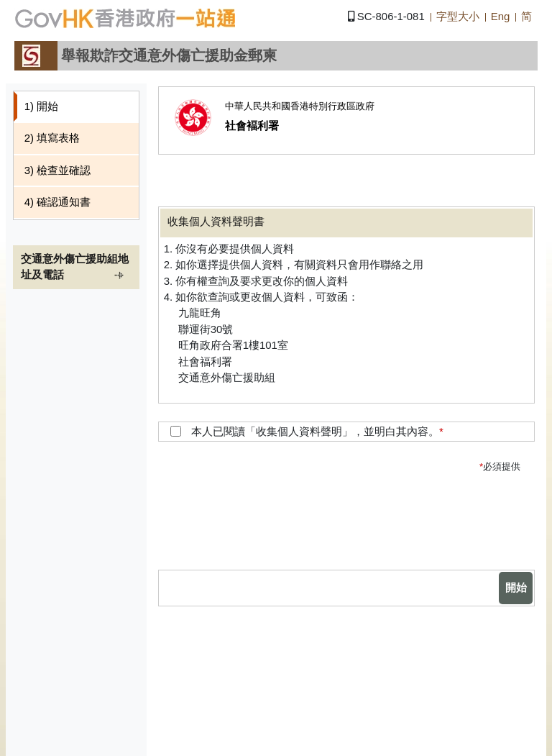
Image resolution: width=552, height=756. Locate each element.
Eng (501, 16)
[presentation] (411, 527)
